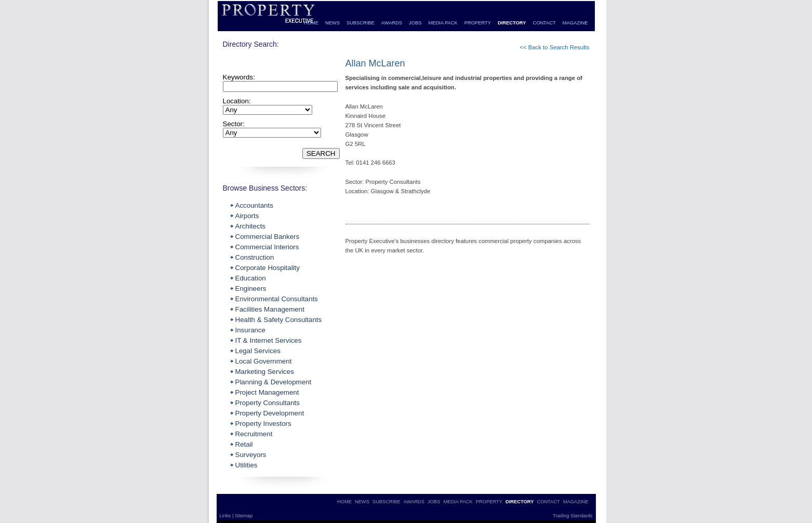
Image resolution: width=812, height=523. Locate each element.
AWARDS (392, 23)
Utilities (247, 465)
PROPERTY (478, 23)
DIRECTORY (512, 23)
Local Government (264, 361)
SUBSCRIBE (361, 23)
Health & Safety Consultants (279, 320)
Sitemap (244, 516)
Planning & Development (274, 382)
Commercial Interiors (267, 247)
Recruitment (254, 434)
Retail (244, 444)
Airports (247, 216)
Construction (255, 257)
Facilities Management (270, 309)
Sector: (234, 124)
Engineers (251, 289)
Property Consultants (268, 403)
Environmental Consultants (277, 299)
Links (226, 516)
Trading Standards (573, 516)
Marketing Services (265, 372)
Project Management (267, 392)
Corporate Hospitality (268, 268)
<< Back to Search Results (554, 47)
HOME (311, 23)
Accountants (254, 205)
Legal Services (258, 351)
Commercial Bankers (268, 237)
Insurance (251, 330)
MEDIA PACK (443, 23)
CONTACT (544, 23)
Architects (251, 226)
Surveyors (251, 455)
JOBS (415, 23)
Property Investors (263, 424)
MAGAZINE (575, 23)
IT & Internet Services (269, 340)
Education (251, 278)
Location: (237, 101)
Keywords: (239, 77)
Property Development (270, 413)
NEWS (332, 23)
